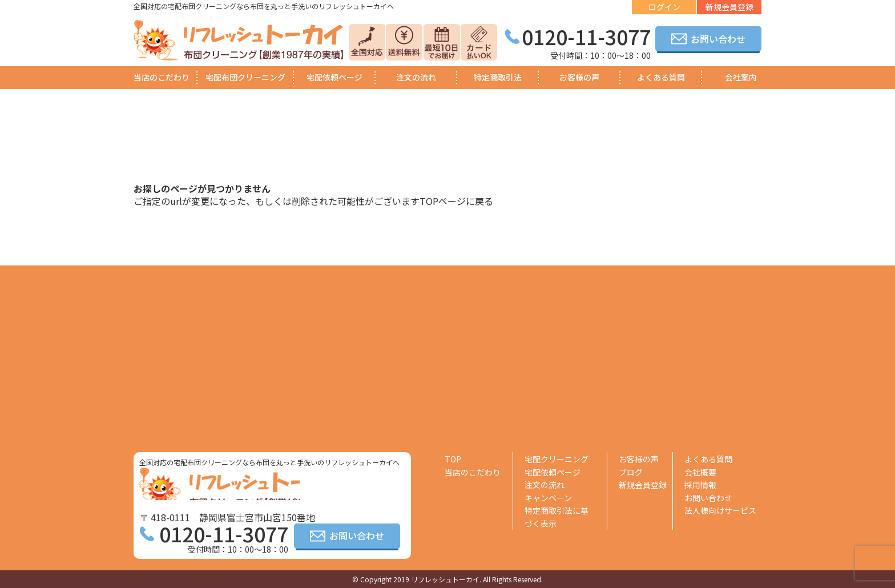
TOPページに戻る (456, 201)
